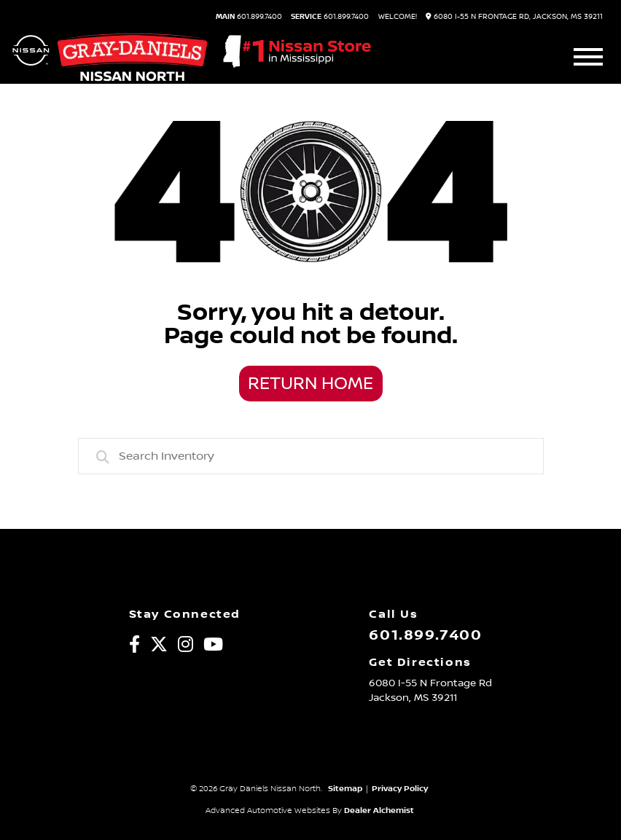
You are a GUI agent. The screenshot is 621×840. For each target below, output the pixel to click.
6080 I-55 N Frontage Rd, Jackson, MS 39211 (514, 16)
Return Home (310, 384)
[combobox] (311, 456)
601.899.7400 (249, 17)
